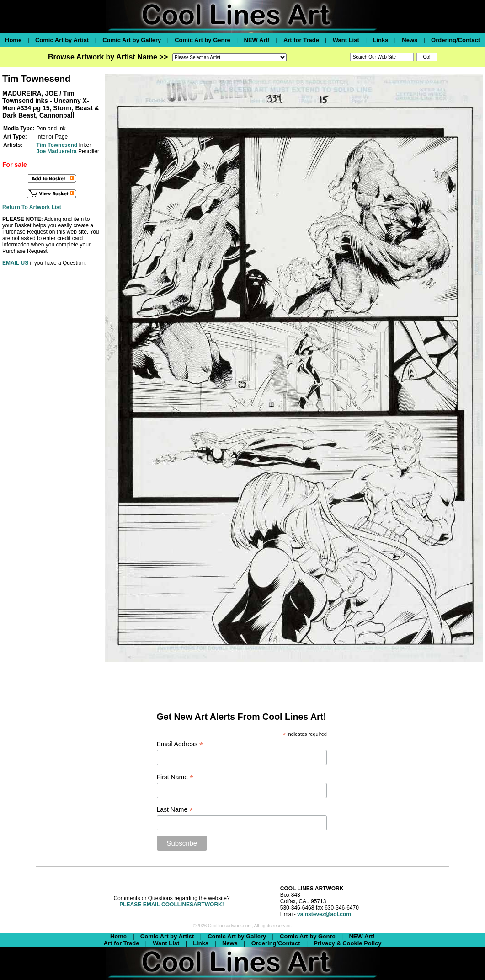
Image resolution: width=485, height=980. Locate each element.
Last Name (175, 810)
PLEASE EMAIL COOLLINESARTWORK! (171, 905)
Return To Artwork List (32, 207)
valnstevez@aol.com (324, 914)
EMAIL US (15, 263)
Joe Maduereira (57, 151)
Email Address (180, 744)
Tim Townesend (57, 145)
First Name (175, 777)
